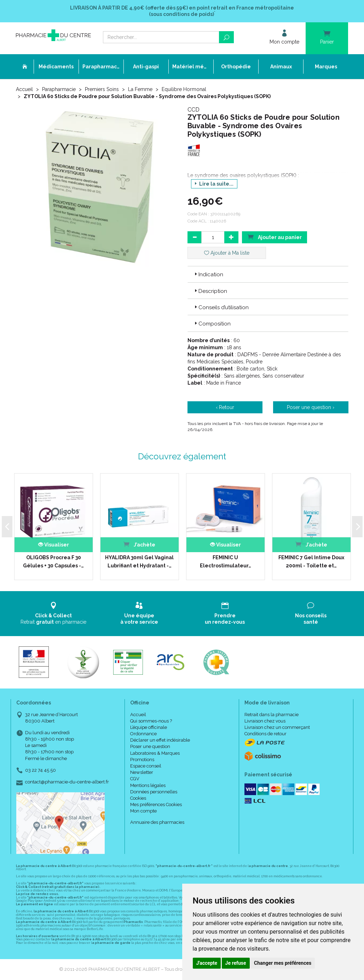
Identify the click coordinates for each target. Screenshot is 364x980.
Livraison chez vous (265, 721)
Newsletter (142, 772)
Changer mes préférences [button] (283, 963)
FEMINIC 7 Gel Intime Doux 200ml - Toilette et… (311, 561)
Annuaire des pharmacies (157, 822)
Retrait (54, 613)
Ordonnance (143, 734)
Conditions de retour (265, 734)
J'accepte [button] (207, 963)
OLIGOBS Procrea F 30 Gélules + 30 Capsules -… (53, 561)
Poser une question (150, 746)
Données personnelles (154, 792)
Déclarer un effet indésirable (160, 740)
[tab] (268, 274)
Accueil (24, 89)
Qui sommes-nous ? (151, 721)
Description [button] (210, 291)
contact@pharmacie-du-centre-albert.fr (67, 782)
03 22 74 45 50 (41, 770)
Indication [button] (208, 274)
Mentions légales (148, 785)
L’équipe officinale (149, 727)
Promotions (142, 760)
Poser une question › (311, 407)
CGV (135, 779)
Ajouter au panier (275, 237)
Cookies (138, 798)
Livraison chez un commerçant (277, 727)
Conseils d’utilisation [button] (221, 307)
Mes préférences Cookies (156, 805)
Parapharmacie (59, 89)
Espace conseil (146, 766)
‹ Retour (225, 407)
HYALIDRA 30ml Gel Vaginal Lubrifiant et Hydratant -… (139, 561)
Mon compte (143, 811)
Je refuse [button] (236, 963)
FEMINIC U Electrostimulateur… (226, 561)
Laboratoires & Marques (155, 753)
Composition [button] (212, 324)
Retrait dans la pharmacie (271, 715)
